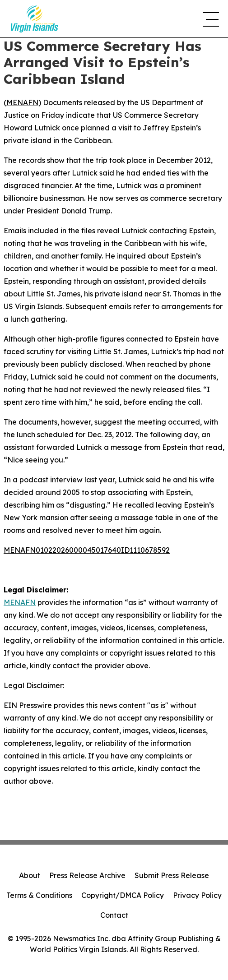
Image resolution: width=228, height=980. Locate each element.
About (30, 875)
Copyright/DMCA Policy (123, 895)
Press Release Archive (87, 875)
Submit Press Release (172, 875)
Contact (114, 915)
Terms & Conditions (39, 895)
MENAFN (22, 102)
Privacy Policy (197, 895)
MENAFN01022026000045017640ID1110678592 (87, 550)
